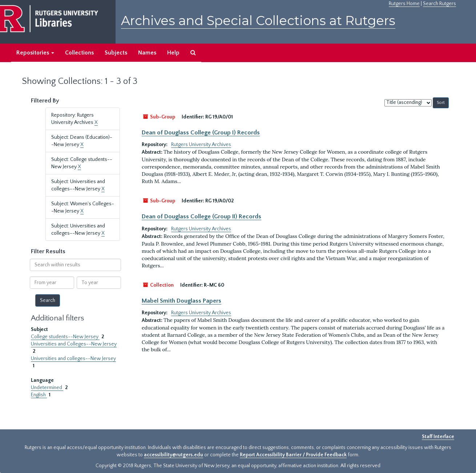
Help (173, 53)
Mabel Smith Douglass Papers (181, 301)
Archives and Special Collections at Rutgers (258, 21)
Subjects (116, 53)
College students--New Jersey (65, 337)
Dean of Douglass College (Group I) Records (201, 133)
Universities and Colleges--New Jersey (74, 344)
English (39, 395)
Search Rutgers (439, 4)
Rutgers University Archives (201, 145)
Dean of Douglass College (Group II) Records (201, 217)
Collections (79, 53)
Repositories (35, 53)
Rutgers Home (404, 4)
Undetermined (47, 388)
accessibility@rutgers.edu (174, 455)
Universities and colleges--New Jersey (73, 359)
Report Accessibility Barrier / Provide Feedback (293, 455)
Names (147, 53)
